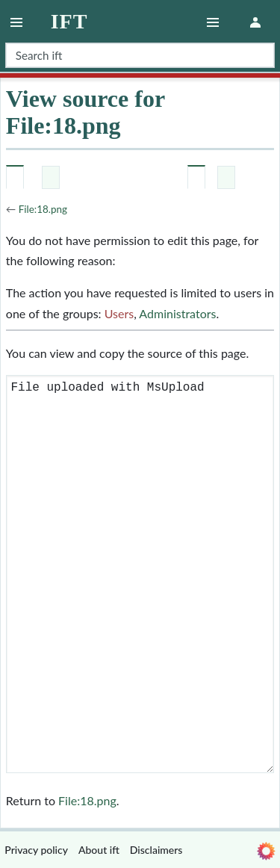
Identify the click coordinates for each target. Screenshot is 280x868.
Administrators (177, 313)
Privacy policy (36, 850)
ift (69, 22)
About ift (99, 850)
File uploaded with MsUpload (140, 574)
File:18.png (43, 209)
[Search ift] (140, 55)
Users (119, 313)
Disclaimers (156, 850)
